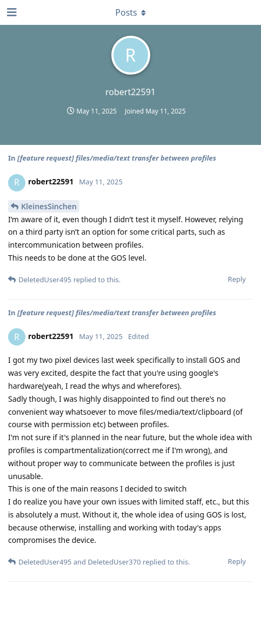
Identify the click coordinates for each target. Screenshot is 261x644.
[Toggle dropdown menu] (131, 12)
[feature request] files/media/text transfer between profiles (117, 158)
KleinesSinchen (49, 206)
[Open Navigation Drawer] (11, 12)
